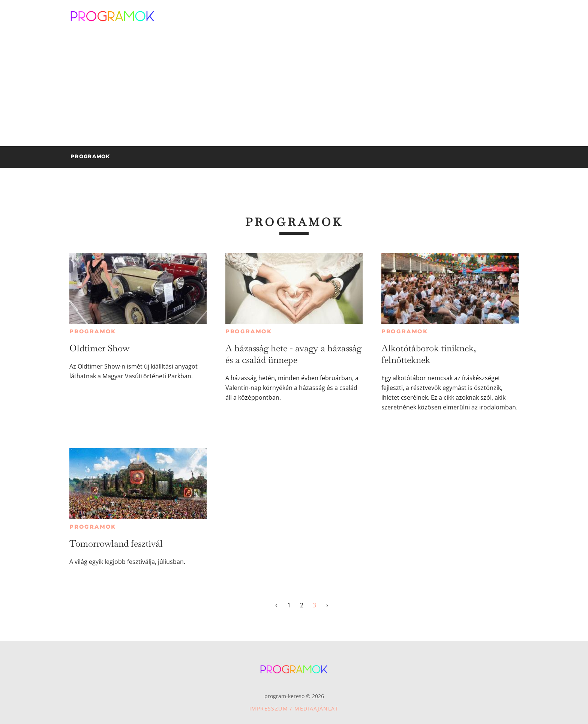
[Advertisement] (294, 90)
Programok (93, 331)
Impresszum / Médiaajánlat (294, 708)
